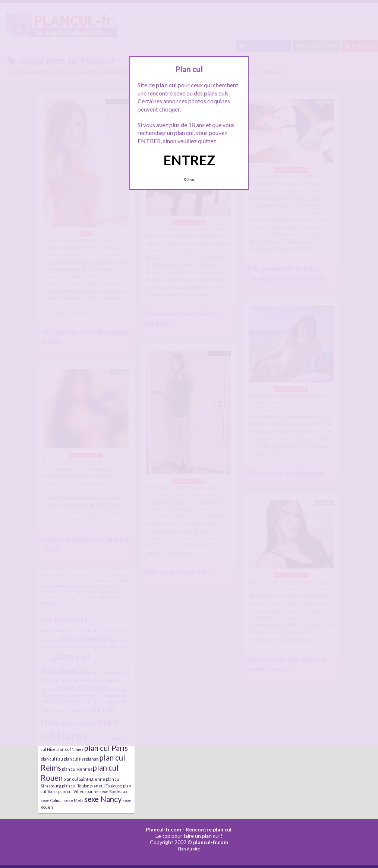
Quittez (189, 179)
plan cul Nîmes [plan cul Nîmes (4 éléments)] (70, 749)
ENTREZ (189, 160)
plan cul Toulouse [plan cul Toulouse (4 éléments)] (106, 786)
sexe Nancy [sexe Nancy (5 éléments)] (103, 799)
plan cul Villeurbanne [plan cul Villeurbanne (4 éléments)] (78, 791)
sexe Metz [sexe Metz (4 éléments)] (74, 800)
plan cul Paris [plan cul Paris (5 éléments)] (106, 748)
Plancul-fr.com (163, 829)
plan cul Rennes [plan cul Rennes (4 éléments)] (77, 769)
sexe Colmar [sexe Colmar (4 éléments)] (52, 800)
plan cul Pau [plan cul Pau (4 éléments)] (52, 759)
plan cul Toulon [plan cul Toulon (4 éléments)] (76, 786)
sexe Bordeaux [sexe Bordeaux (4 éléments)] (113, 791)
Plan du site (189, 849)
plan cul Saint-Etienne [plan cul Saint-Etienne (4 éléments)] (84, 779)
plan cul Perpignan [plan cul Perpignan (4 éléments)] (81, 759)
